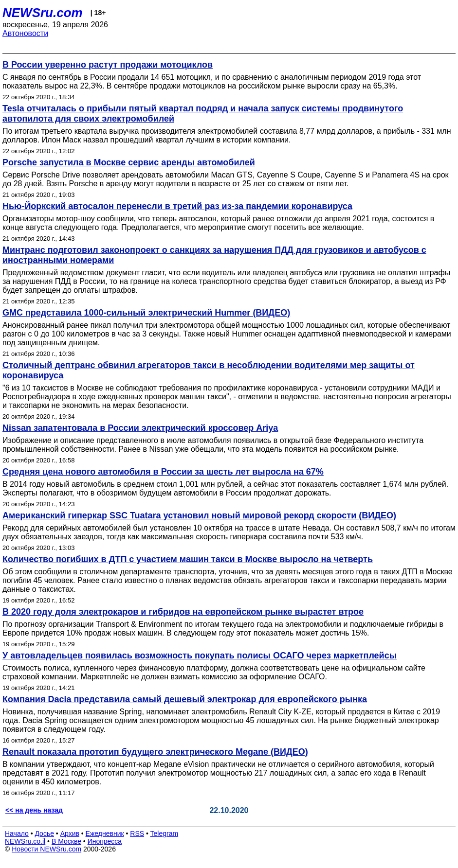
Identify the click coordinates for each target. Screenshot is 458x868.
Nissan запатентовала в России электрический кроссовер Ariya (140, 428)
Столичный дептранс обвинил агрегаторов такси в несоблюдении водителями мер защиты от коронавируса (209, 370)
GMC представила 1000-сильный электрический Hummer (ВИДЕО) (146, 313)
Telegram (165, 833)
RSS (137, 833)
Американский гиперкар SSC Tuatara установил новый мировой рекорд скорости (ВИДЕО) (199, 515)
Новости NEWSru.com (46, 849)
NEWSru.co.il (25, 841)
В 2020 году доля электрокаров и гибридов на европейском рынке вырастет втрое (183, 612)
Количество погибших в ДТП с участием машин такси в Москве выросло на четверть (188, 559)
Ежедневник (105, 833)
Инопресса (105, 841)
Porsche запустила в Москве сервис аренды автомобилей (129, 162)
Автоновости (25, 33)
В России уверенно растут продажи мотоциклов (108, 65)
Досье (44, 833)
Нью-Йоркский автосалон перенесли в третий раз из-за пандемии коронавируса (177, 206)
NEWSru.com (43, 13)
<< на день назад (34, 810)
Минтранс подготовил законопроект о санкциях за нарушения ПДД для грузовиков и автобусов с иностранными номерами (214, 255)
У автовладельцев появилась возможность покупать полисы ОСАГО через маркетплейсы (200, 655)
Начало (17, 833)
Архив (70, 833)
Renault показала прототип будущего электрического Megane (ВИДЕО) (155, 752)
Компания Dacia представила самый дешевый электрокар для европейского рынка (185, 699)
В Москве (66, 841)
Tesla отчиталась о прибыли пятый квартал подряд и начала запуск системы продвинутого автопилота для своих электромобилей (203, 114)
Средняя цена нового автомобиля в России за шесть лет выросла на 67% (163, 472)
